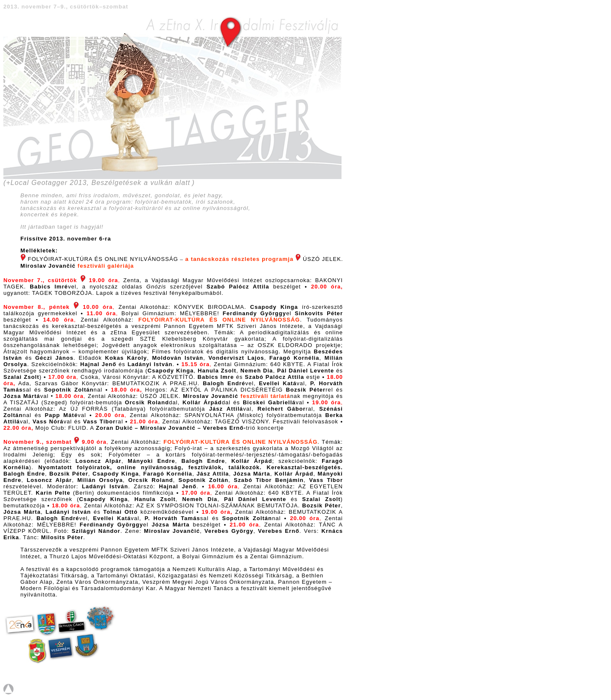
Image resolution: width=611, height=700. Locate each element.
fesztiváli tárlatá (265, 396)
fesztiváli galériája (106, 266)
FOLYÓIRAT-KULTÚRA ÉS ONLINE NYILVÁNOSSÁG (219, 320)
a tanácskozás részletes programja (239, 259)
